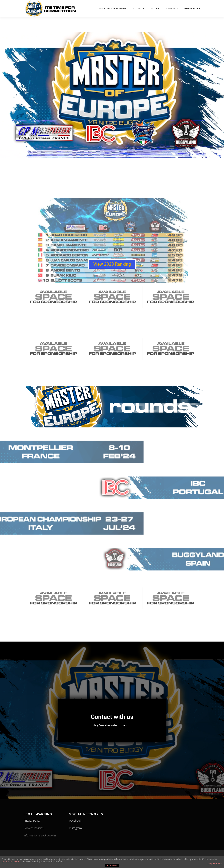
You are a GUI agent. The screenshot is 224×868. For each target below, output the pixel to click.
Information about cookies (40, 835)
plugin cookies (215, 864)
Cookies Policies (34, 828)
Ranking (172, 8)
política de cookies (11, 862)
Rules (155, 8)
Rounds (139, 8)
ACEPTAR (112, 865)
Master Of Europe (113, 8)
